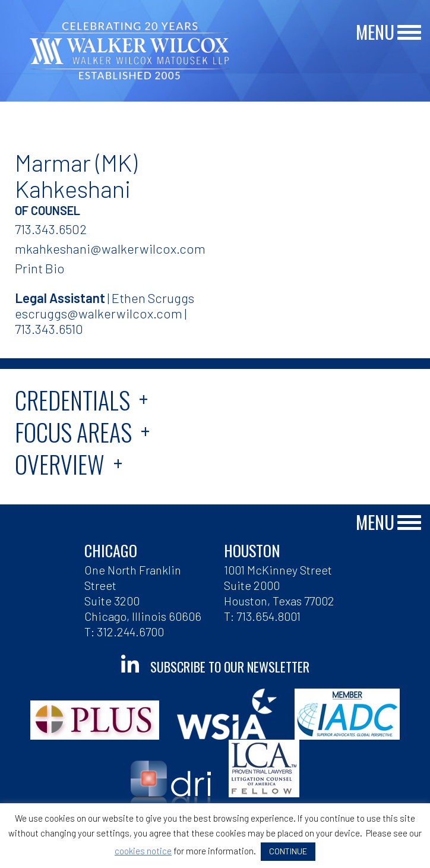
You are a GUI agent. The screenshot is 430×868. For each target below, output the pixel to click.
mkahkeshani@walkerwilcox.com (110, 248)
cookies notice (143, 851)
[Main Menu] (409, 33)
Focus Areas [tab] (73, 432)
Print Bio (40, 268)
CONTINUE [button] (288, 851)
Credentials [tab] (72, 400)
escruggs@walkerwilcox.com (99, 313)
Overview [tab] (60, 464)
